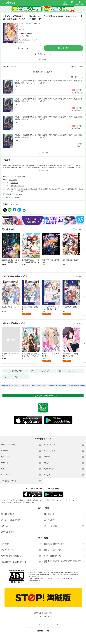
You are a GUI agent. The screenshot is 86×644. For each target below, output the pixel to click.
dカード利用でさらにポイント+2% (28, 40)
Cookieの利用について (53, 556)
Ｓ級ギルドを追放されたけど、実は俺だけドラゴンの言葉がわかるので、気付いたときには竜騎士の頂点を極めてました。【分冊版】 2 (48, 100)
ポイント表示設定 (51, 526)
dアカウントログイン (9, 532)
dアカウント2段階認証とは (11, 556)
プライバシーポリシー (9, 550)
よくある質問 (49, 520)
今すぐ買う (65, 48)
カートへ (24, 48)
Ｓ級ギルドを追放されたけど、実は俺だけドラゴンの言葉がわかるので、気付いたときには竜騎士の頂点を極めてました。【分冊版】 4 (48, 136)
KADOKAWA (13, 180)
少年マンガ (14, 183)
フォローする (39, 24)
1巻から (72, 77)
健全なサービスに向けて (53, 550)
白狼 (24, 177)
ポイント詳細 (24, 36)
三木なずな (28, 24)
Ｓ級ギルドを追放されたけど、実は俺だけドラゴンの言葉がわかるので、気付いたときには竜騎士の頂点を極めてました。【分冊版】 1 (48, 82)
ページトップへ (43, 625)
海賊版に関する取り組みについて (14, 562)
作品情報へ (42, 59)
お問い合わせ (6, 526)
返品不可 (21, 42)
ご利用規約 (5, 544)
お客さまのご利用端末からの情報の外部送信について (63, 562)
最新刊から (80, 77)
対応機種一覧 (49, 514)
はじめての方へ (9, 514)
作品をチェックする (44, 54)
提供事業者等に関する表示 (54, 544)
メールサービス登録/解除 (11, 520)
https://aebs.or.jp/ (35, 580)
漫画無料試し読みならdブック (10, 386)
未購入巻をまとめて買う (45, 72)
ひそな (21, 24)
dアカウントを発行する (43, 613)
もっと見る (78, 230)
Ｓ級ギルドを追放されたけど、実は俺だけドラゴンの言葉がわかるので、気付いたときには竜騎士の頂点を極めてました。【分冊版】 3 (48, 118)
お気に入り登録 (78, 67)
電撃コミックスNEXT (17, 186)
